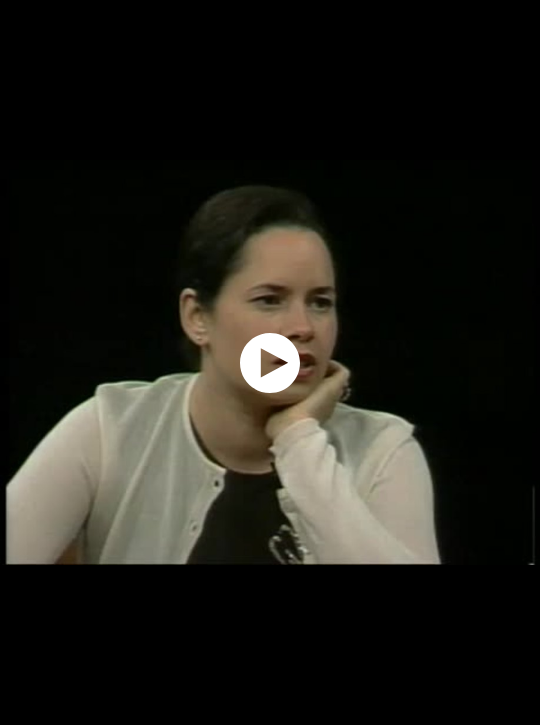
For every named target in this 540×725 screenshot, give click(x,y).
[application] (270, 362)
